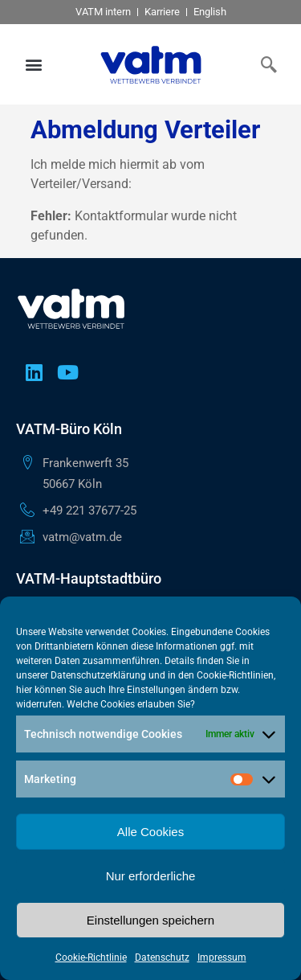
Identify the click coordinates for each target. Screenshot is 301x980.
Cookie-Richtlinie (91, 957)
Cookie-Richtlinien (235, 675)
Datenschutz (162, 957)
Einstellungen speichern (150, 920)
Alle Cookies (150, 832)
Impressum (222, 957)
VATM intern (103, 12)
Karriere (162, 12)
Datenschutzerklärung (98, 675)
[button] (33, 65)
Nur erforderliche (151, 876)
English (210, 12)
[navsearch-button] (265, 64)
